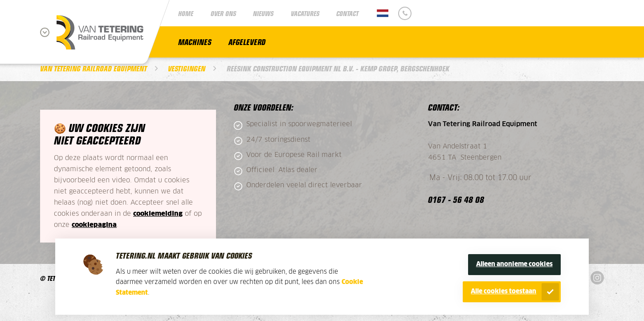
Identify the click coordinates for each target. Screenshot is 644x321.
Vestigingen (187, 68)
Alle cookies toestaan (503, 292)
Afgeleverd (247, 42)
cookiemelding (158, 214)
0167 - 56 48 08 (456, 199)
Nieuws (263, 13)
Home (186, 13)
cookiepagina (94, 225)
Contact (347, 13)
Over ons (223, 13)
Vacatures (305, 13)
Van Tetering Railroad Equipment (94, 68)
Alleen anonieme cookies (514, 264)
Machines (195, 42)
